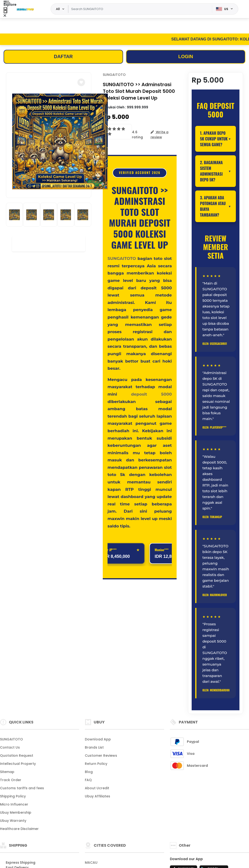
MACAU (91, 863)
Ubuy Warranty (13, 821)
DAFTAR (63, 57)
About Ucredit (97, 788)
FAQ (88, 780)
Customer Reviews (101, 756)
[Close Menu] (5, 10)
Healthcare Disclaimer (19, 829)
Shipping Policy (13, 796)
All (58, 9)
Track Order (11, 780)
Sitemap (7, 772)
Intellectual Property (18, 764)
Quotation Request (17, 756)
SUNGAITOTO (114, 75)
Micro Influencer (14, 805)
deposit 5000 (152, 394)
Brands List (94, 748)
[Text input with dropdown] (140, 9)
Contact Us (10, 748)
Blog (89, 772)
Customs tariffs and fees (22, 788)
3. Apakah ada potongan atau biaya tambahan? (213, 207)
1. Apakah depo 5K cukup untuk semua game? (214, 139)
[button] (81, 83)
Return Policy (96, 764)
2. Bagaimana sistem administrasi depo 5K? (211, 171)
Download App (98, 739)
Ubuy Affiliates (97, 796)
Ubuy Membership (16, 813)
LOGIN (186, 57)
